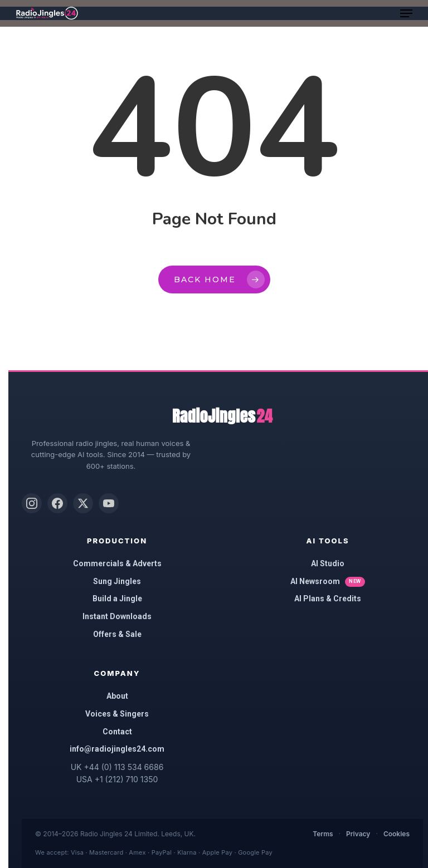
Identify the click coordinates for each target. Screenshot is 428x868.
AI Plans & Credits (328, 599)
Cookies (397, 834)
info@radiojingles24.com (117, 749)
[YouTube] (109, 503)
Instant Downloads (117, 616)
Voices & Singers (117, 714)
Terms (323, 834)
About (117, 696)
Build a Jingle (117, 599)
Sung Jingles (117, 581)
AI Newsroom (328, 582)
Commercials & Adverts (117, 563)
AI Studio (328, 563)
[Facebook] (57, 503)
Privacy (358, 834)
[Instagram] (32, 503)
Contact (117, 732)
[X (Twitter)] (83, 503)
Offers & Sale (117, 634)
